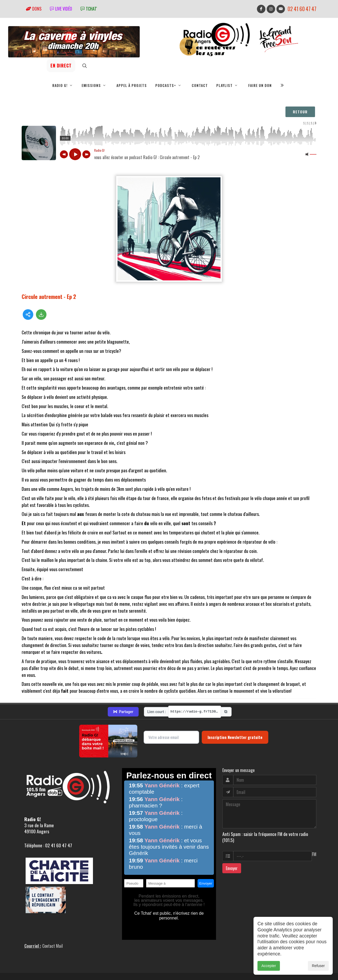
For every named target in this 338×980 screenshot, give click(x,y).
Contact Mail (53, 921)
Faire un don (260, 85)
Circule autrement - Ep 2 (49, 296)
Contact (200, 85)
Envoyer (232, 844)
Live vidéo (61, 9)
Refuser (318, 966)
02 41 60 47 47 (302, 9)
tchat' (89, 9)
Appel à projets (132, 85)
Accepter (269, 966)
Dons (34, 9)
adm (27, 968)
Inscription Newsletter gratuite (235, 713)
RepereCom (52, 962)
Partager (123, 687)
